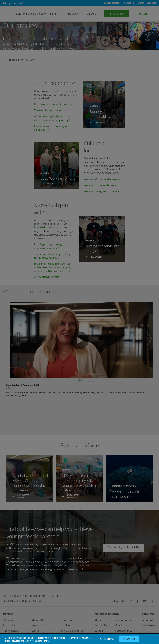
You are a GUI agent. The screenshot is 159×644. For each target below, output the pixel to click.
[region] (79, 639)
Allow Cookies (129, 639)
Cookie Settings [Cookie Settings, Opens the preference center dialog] (107, 639)
